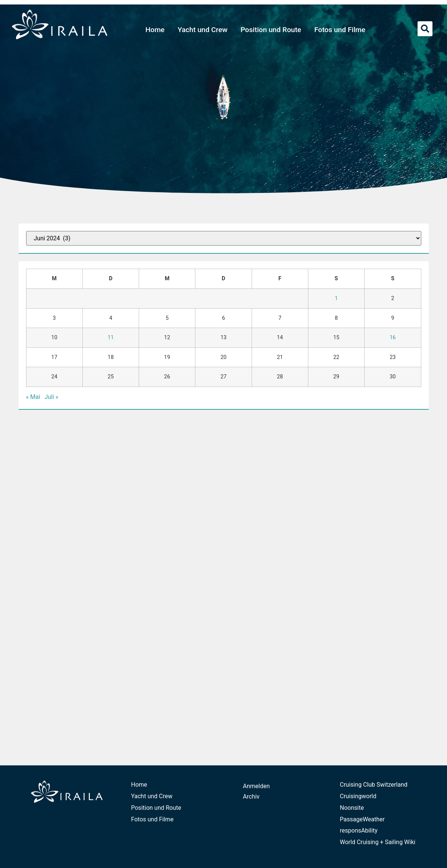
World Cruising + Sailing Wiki (378, 842)
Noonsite (352, 808)
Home (155, 30)
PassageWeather (363, 819)
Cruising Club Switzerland (374, 785)
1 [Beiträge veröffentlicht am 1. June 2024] (336, 298)
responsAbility (359, 830)
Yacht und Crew (202, 30)
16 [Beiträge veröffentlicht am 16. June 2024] (393, 338)
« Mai (33, 397)
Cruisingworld (358, 796)
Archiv (251, 797)
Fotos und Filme (340, 30)
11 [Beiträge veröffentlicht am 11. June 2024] (111, 338)
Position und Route (271, 30)
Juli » (51, 397)
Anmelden (256, 786)
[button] (425, 29)
